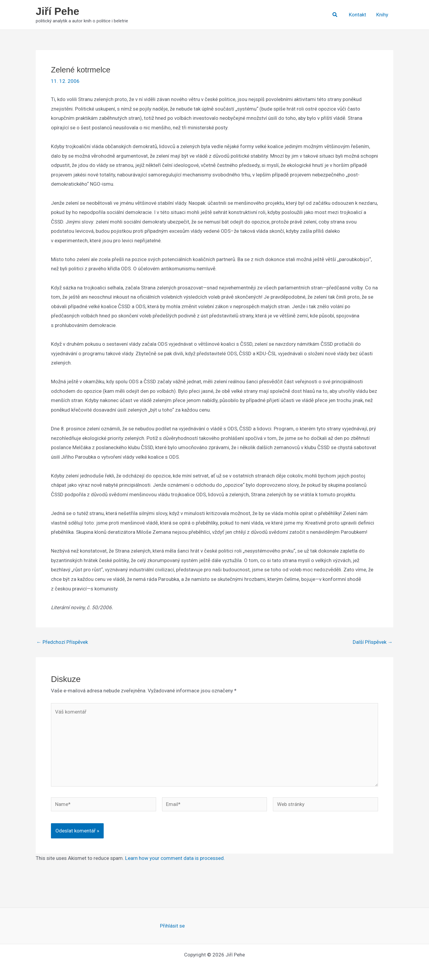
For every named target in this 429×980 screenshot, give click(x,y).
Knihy (382, 15)
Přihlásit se (172, 926)
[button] (335, 15)
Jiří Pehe (57, 11)
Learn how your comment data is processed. (175, 858)
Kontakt (357, 15)
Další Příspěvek (373, 642)
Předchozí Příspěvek (62, 642)
